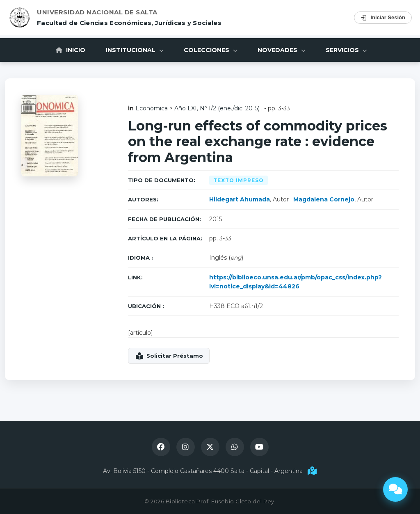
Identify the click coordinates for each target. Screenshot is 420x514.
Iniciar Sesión (383, 18)
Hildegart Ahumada (240, 199)
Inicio (71, 50)
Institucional (135, 50)
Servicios (346, 50)
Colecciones (210, 50)
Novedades (281, 50)
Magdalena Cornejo (324, 199)
